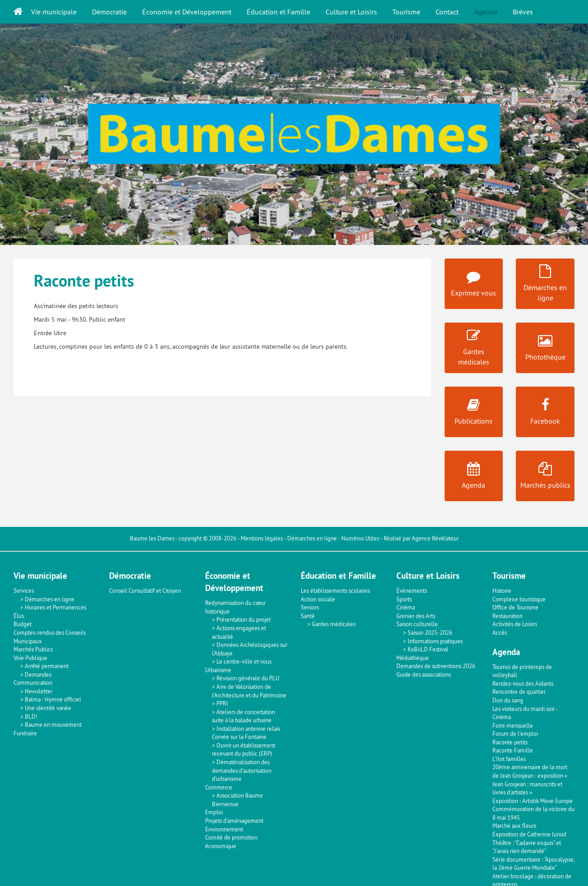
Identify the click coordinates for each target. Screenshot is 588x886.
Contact (447, 12)
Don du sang (508, 700)
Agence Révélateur (435, 538)
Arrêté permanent (47, 666)
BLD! (31, 716)
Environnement (224, 829)
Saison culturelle (417, 624)
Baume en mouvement (53, 724)
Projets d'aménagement (234, 821)
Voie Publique (30, 658)
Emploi (214, 812)
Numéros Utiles (360, 538)
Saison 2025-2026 (430, 632)
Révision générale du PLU (248, 678)
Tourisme (406, 12)
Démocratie (109, 12)
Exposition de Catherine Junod (529, 834)
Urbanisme (218, 670)
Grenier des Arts (416, 616)
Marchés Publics (33, 649)
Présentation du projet (243, 619)
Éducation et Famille (278, 12)
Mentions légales (262, 538)
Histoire (502, 591)
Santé (308, 616)
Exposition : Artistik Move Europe (533, 801)
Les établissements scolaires (335, 591)
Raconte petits (510, 742)
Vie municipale (54, 12)
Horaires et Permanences (55, 607)
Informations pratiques (435, 641)
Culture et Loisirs (351, 12)
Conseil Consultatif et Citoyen (145, 591)
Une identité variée (48, 708)
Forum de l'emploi (515, 734)
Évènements (412, 591)
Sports (404, 599)
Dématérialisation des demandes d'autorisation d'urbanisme (242, 770)
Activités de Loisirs (515, 624)
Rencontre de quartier (519, 692)
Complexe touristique (519, 599)
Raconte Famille (513, 750)
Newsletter (39, 691)
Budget (23, 624)
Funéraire (25, 733)
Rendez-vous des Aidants (523, 683)
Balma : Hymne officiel (53, 699)
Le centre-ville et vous (244, 661)
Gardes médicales (334, 624)
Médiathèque (413, 658)
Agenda (486, 12)
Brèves (523, 12)
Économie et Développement (187, 12)
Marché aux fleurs (514, 826)
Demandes (38, 674)
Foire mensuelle (513, 725)
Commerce (219, 787)
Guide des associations (424, 674)
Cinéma (406, 607)
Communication (33, 683)
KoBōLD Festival (428, 649)
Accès (500, 632)
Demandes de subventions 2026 (436, 666)
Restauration (508, 616)
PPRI (222, 703)
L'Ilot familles (509, 759)
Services (24, 591)
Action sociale (318, 599)
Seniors (310, 607)
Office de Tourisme (515, 607)
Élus (19, 616)
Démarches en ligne (312, 538)
